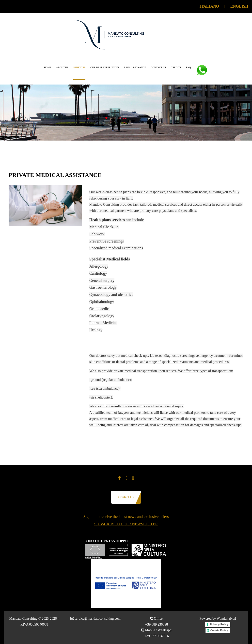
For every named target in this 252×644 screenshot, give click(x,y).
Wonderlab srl (226, 619)
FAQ (188, 67)
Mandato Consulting (23, 619)
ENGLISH (239, 6)
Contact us (158, 67)
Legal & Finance (135, 67)
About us (62, 67)
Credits (176, 67)
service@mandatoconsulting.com (98, 619)
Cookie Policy (219, 630)
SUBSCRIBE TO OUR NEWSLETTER (126, 524)
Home (48, 67)
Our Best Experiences (105, 67)
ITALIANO (209, 6)
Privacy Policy (219, 624)
